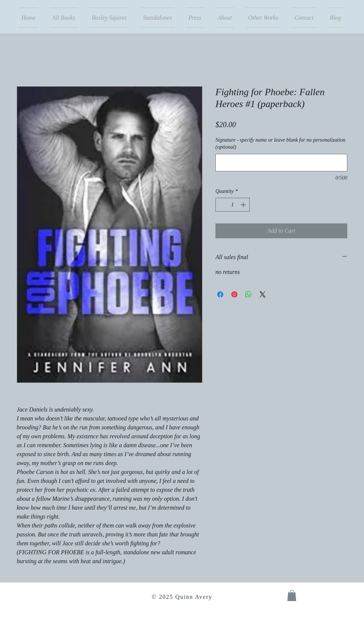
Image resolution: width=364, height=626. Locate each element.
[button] (292, 596)
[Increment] (244, 205)
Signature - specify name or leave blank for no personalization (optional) (280, 144)
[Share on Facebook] (220, 294)
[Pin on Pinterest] (234, 294)
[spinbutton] (233, 205)
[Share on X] (263, 294)
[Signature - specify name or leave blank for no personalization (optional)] (281, 163)
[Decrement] (221, 205)
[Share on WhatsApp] (248, 294)
